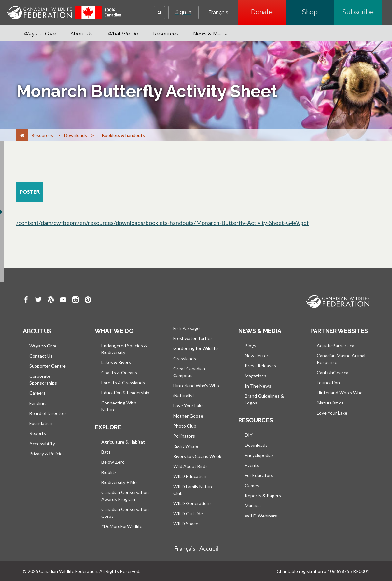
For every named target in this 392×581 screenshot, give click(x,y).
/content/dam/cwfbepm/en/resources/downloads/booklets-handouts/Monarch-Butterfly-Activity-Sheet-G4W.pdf (163, 223)
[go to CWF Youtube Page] (63, 301)
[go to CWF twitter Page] (38, 301)
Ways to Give (40, 34)
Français (218, 13)
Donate (268, 12)
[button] (159, 13)
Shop (318, 12)
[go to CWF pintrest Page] (88, 301)
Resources (166, 34)
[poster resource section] (29, 192)
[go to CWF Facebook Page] (26, 301)
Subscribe (362, 12)
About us (37, 331)
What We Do (123, 34)
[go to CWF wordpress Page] (51, 301)
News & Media (210, 34)
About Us (82, 34)
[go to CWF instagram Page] (76, 301)
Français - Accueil (196, 548)
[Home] (22, 135)
